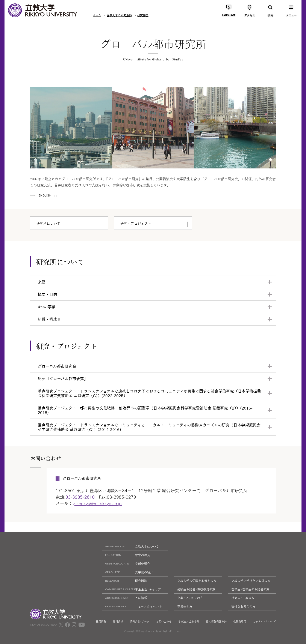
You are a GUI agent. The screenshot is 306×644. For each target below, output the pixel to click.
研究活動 (125, 581)
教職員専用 (240, 621)
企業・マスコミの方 (190, 598)
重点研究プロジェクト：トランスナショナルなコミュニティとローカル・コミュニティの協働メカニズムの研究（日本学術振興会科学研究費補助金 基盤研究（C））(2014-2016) (149, 427)
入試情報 (125, 598)
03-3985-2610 (80, 497)
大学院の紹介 (128, 572)
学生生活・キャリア (132, 589)
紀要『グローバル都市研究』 (63, 378)
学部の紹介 (126, 564)
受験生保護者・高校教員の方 (196, 589)
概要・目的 (47, 294)
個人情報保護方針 (216, 621)
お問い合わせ (164, 621)
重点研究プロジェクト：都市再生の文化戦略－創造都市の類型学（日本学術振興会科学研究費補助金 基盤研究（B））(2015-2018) (145, 410)
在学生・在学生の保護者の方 (250, 589)
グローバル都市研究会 (57, 366)
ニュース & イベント (132, 606)
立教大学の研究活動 (119, 15)
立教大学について (130, 546)
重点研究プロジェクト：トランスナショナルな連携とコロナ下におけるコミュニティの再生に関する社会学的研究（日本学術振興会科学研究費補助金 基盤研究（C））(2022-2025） (149, 393)
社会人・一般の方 (243, 598)
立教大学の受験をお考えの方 (197, 581)
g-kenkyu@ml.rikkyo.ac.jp (97, 503)
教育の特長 (126, 555)
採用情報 (101, 621)
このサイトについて (264, 621)
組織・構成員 (49, 319)
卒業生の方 (185, 606)
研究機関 (143, 15)
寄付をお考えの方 (243, 606)
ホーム (97, 15)
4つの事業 (47, 307)
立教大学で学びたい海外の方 (251, 581)
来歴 (42, 282)
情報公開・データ (140, 621)
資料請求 (118, 621)
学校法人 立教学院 (189, 621)
